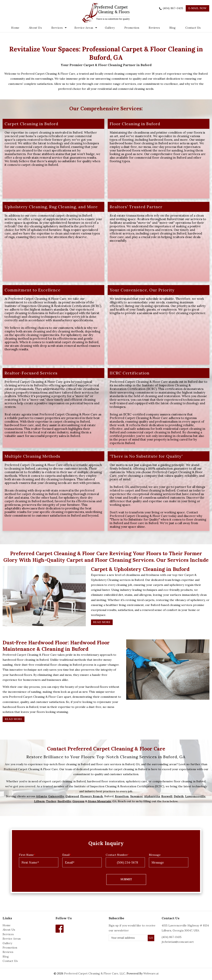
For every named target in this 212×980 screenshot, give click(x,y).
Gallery (110, 28)
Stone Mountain (100, 801)
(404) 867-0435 (173, 8)
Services (8, 934)
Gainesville (56, 796)
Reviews (154, 28)
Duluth (179, 796)
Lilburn (39, 801)
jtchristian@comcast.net (178, 942)
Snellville (64, 801)
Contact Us (193, 28)
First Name (27, 855)
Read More (102, 622)
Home (15, 28)
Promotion (132, 28)
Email (67, 855)
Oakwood (72, 796)
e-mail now (197, 8)
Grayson (78, 801)
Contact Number (117, 855)
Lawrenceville (195, 796)
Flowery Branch (92, 796)
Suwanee (136, 796)
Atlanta (41, 796)
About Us (35, 28)
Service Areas (84, 28)
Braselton (122, 796)
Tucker (51, 801)
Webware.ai (151, 973)
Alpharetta (152, 796)
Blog (173, 28)
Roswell (167, 796)
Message (155, 855)
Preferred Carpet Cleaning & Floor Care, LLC (95, 973)
